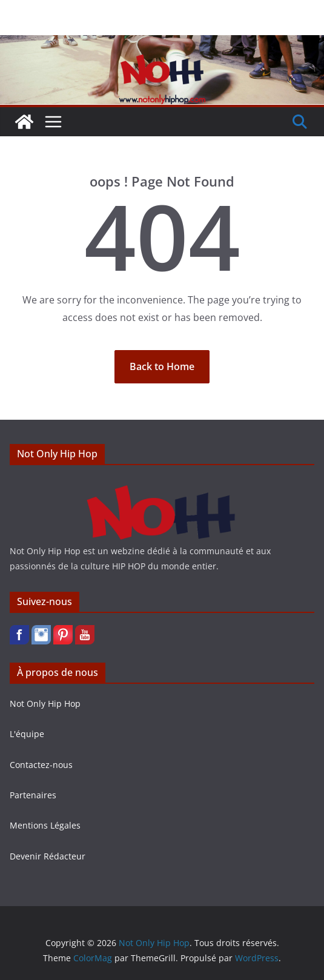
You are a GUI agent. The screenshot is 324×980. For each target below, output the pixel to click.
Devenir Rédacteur (48, 856)
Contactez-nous (41, 765)
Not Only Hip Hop (45, 704)
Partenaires (33, 795)
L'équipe (27, 734)
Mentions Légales (45, 825)
